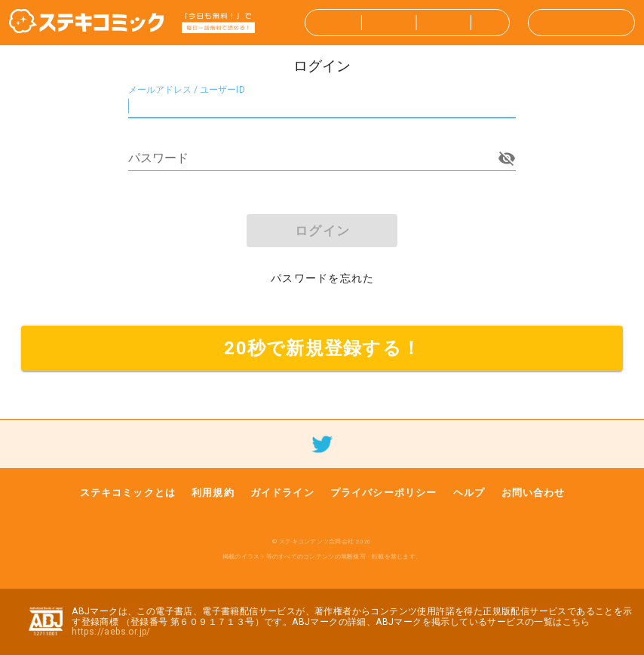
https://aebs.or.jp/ (111, 632)
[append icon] (507, 158)
